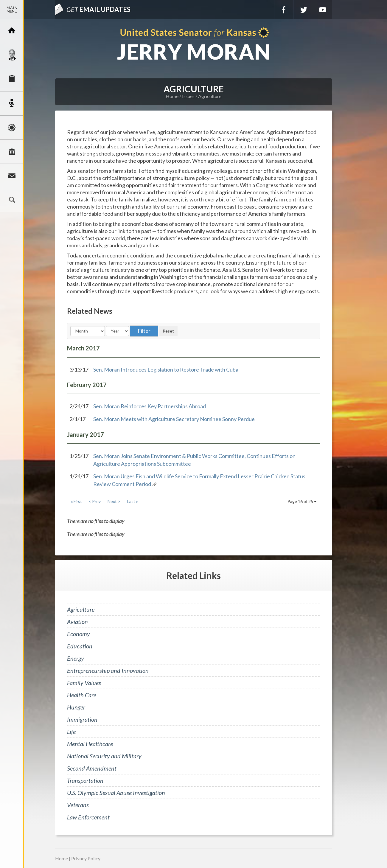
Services (12, 79)
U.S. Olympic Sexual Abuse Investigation (116, 793)
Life (71, 732)
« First (76, 501)
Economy (79, 634)
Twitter (303, 10)
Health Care (82, 695)
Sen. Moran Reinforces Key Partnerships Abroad (150, 406)
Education (80, 646)
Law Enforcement (88, 817)
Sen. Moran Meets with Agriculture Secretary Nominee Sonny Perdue (174, 419)
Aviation (77, 622)
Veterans (78, 805)
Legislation (12, 152)
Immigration (82, 719)
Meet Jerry (12, 55)
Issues (12, 128)
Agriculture (210, 96)
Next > (114, 501)
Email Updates (98, 9)
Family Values (84, 683)
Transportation (85, 780)
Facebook (284, 10)
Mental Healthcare (90, 744)
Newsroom (12, 103)
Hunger (76, 707)
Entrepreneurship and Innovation (108, 670)
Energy (76, 658)
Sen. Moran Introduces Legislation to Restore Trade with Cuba (166, 369)
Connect (12, 176)
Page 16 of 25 (302, 501)
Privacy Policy (86, 858)
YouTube (323, 10)
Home (172, 96)
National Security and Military (104, 756)
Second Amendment (92, 768)
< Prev (95, 501)
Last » (133, 501)
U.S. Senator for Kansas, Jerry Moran (193, 44)
